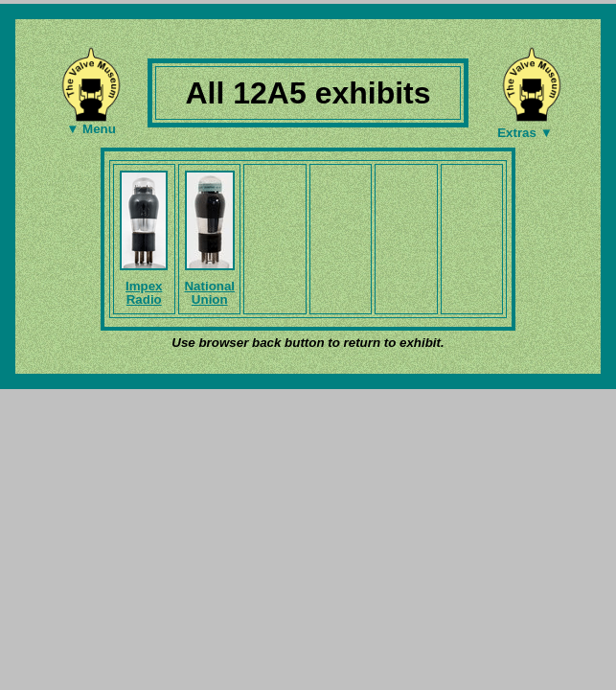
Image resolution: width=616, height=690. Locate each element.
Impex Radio (144, 293)
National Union (209, 293)
